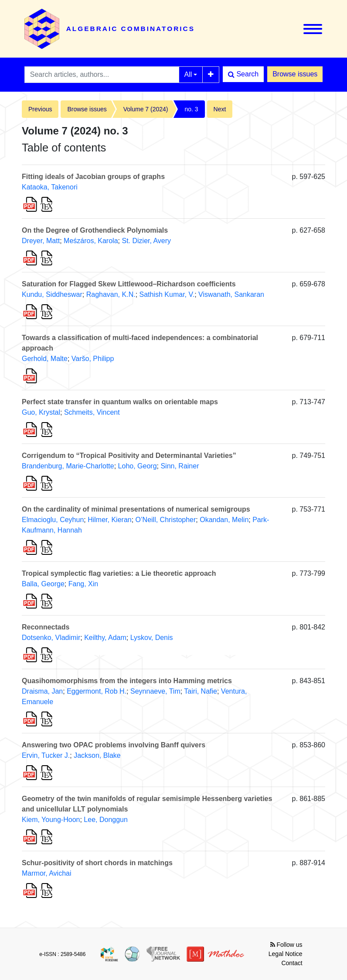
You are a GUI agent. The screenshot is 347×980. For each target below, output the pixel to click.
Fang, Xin (83, 584)
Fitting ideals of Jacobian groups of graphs (93, 177)
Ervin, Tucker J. (46, 755)
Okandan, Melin (224, 520)
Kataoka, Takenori (50, 187)
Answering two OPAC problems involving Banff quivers (114, 745)
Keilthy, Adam (105, 638)
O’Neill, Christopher (166, 520)
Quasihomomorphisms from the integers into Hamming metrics (127, 681)
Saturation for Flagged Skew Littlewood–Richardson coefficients (129, 284)
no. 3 (191, 109)
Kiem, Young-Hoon (51, 820)
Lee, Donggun (106, 820)
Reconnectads (46, 627)
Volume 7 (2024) (146, 109)
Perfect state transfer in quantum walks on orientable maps (120, 402)
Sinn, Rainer (180, 466)
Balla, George (43, 584)
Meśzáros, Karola (91, 241)
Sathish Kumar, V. (167, 294)
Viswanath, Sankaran (231, 294)
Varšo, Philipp (93, 359)
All (188, 74)
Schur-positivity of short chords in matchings (97, 863)
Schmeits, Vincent (92, 412)
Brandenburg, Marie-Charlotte (68, 466)
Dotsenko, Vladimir (51, 638)
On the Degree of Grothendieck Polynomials (95, 230)
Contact (292, 963)
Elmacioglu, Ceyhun (53, 520)
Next (220, 109)
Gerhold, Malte (45, 359)
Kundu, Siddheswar (52, 294)
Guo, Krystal (41, 412)
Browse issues (295, 74)
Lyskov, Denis (152, 638)
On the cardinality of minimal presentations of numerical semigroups (136, 509)
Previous (40, 109)
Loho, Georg (138, 466)
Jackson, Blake (97, 755)
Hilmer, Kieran (109, 520)
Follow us (286, 945)
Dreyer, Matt (41, 241)
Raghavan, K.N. (111, 294)
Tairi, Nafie (201, 691)
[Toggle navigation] (313, 29)
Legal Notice (286, 954)
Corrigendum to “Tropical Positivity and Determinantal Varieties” (129, 456)
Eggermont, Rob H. (97, 691)
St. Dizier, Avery (146, 241)
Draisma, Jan (42, 691)
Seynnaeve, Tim (155, 691)
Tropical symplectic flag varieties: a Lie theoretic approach (119, 573)
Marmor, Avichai (47, 873)
